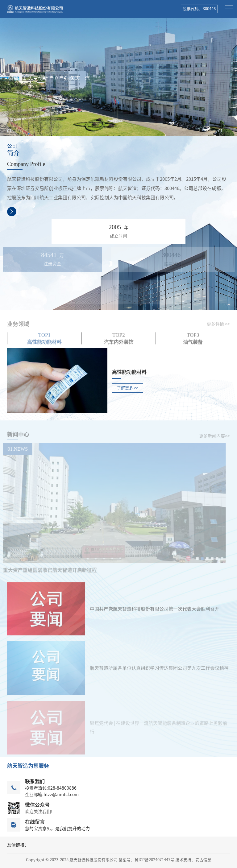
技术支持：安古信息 (193, 860)
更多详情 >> (218, 326)
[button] (115, 131)
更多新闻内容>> (214, 438)
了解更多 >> (128, 388)
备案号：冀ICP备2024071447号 (146, 860)
